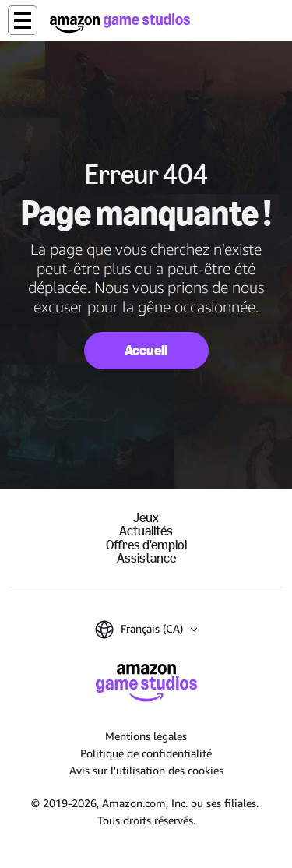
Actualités (146, 531)
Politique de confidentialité (146, 753)
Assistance (146, 558)
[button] (23, 20)
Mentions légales (146, 736)
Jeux (146, 518)
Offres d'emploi (146, 545)
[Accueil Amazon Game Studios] (120, 23)
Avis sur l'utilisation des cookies (146, 770)
